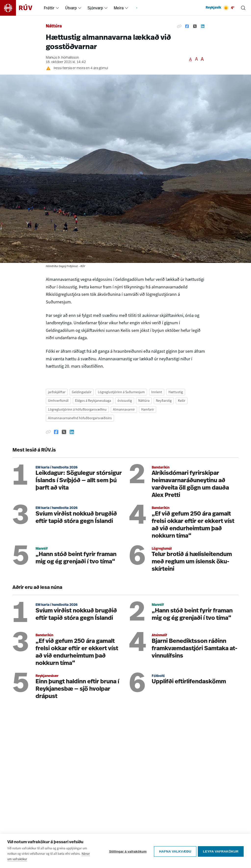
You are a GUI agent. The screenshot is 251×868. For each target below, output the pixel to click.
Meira (119, 8)
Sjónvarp (95, 8)
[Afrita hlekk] (179, 26)
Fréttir (49, 8)
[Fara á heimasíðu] (20, 8)
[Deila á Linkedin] (203, 26)
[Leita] (243, 8)
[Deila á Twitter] (195, 26)
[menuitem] (57, 8)
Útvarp (71, 8)
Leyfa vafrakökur (221, 851)
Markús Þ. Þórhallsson (62, 58)
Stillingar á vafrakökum (127, 851)
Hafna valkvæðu (174, 851)
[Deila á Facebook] (187, 26)
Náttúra (54, 26)
